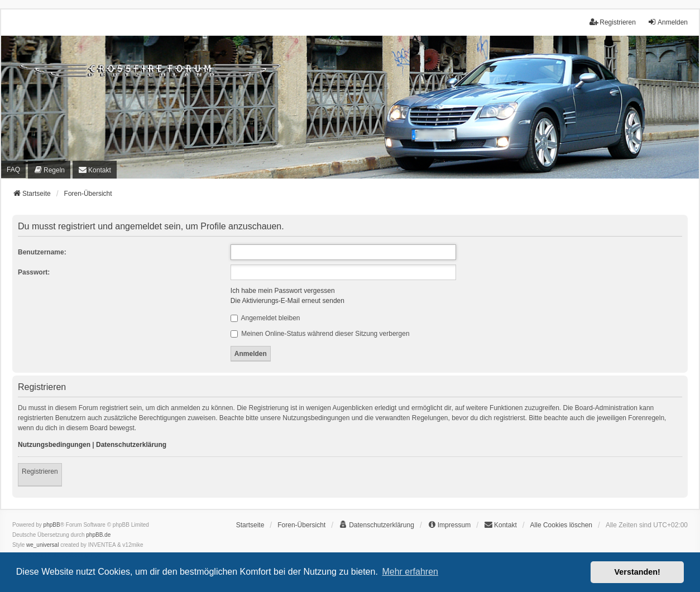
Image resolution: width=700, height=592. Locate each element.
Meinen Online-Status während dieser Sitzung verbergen (320, 334)
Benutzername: (42, 252)
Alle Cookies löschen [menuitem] (561, 525)
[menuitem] (49, 170)
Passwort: (34, 272)
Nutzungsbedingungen (54, 445)
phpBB (52, 525)
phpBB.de (98, 535)
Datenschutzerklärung (131, 445)
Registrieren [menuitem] (613, 22)
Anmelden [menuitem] (668, 22)
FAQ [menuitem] (13, 170)
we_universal (42, 545)
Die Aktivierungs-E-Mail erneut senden (287, 301)
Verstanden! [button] (637, 572)
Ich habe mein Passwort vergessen (283, 291)
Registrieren (40, 471)
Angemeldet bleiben (265, 318)
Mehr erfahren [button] (410, 572)
